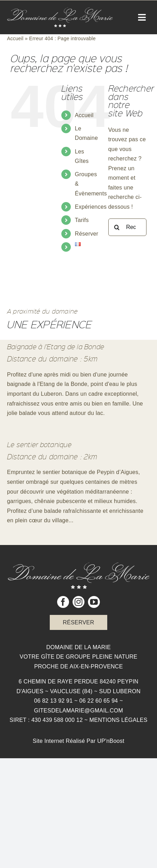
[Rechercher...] (127, 227)
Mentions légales (118, 720)
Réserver (87, 234)
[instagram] (78, 602)
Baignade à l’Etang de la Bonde (56, 346)
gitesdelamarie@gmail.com (78, 711)
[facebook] (63, 602)
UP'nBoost (111, 741)
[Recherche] (117, 227)
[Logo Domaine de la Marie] (60, 10)
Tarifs (82, 220)
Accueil (15, 38)
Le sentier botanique (39, 444)
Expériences (91, 207)
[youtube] (94, 602)
